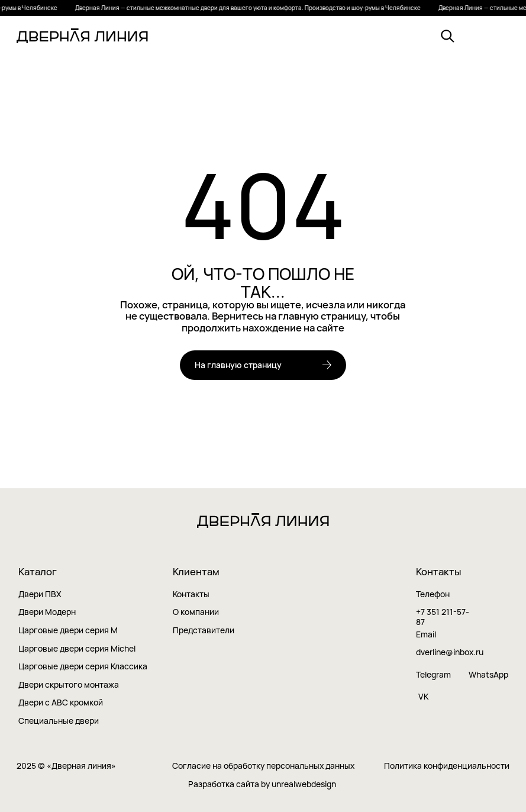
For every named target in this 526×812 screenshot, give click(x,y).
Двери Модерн (47, 612)
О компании (196, 612)
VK (423, 696)
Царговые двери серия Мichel (77, 649)
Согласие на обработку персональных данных (263, 766)
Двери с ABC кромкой (61, 703)
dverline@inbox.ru (450, 652)
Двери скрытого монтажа (69, 685)
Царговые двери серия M (68, 631)
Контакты (191, 594)
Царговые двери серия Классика (83, 667)
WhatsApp (488, 675)
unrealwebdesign (304, 784)
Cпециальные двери (59, 721)
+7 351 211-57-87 (443, 617)
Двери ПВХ (40, 594)
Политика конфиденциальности (447, 766)
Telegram (433, 675)
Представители (204, 631)
